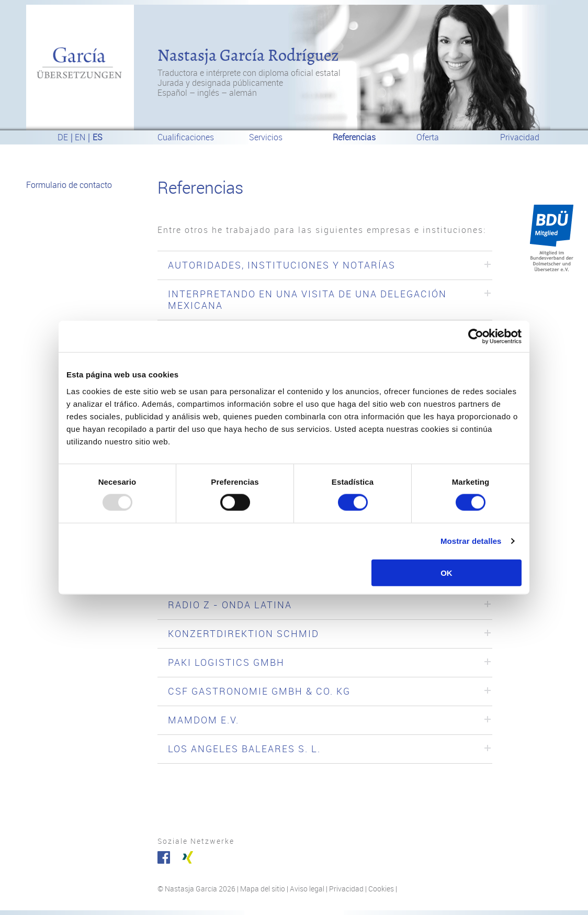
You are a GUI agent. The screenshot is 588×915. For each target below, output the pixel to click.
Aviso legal (307, 889)
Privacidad (520, 137)
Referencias (354, 137)
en (80, 137)
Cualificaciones (186, 137)
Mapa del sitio (263, 889)
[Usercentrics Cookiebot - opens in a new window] (476, 337)
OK (446, 572)
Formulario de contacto (69, 185)
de (63, 137)
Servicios (266, 137)
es (98, 137)
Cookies (381, 889)
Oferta (428, 137)
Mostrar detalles (471, 541)
